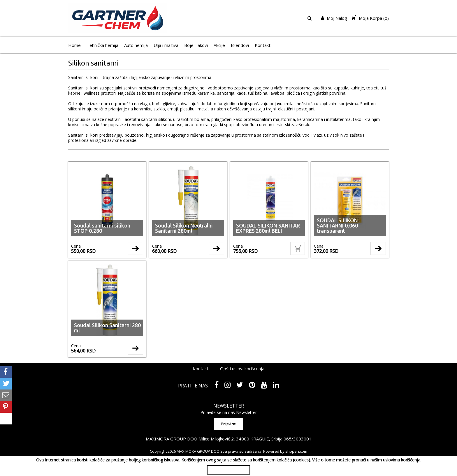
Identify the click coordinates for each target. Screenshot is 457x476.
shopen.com (296, 451)
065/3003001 (298, 439)
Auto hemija (136, 45)
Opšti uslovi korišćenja (242, 369)
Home (74, 45)
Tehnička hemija (102, 45)
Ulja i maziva (166, 45)
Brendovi (240, 45)
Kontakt (263, 45)
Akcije (219, 45)
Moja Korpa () (370, 18)
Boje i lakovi (196, 45)
